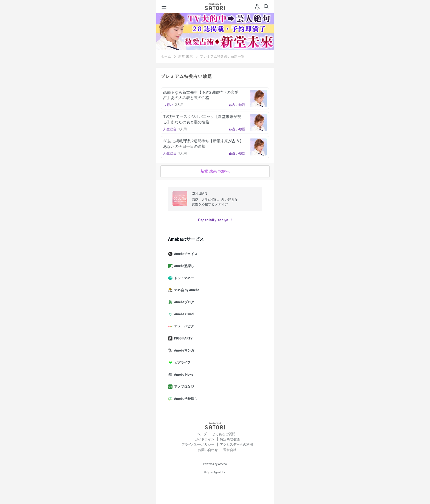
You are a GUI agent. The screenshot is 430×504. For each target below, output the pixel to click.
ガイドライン (205, 439)
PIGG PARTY (183, 338)
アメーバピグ (183, 326)
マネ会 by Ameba (186, 290)
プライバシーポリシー (198, 444)
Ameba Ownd (183, 314)
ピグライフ (182, 363)
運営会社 (230, 450)
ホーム (166, 56)
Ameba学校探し (185, 399)
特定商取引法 (230, 439)
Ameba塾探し (183, 266)
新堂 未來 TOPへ (215, 171)
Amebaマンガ (183, 350)
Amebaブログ (183, 302)
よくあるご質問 (224, 434)
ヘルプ (202, 434)
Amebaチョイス (185, 254)
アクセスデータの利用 (236, 444)
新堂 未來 (186, 56)
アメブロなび (183, 387)
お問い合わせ (208, 450)
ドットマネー (183, 278)
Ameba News (183, 375)
